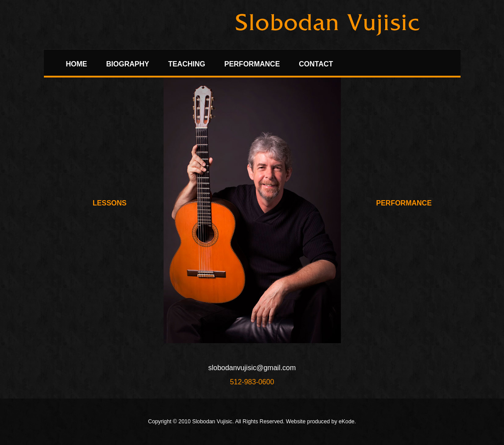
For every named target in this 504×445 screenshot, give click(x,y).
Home (77, 64)
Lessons (109, 203)
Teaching (187, 64)
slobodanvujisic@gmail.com (252, 368)
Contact (316, 64)
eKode (347, 422)
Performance (252, 64)
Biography (128, 64)
